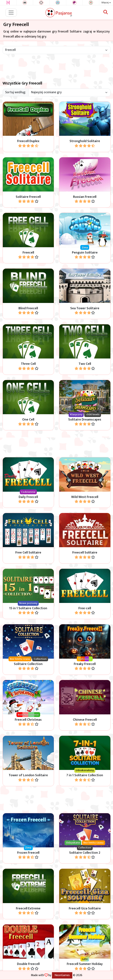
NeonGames (62, 975)
